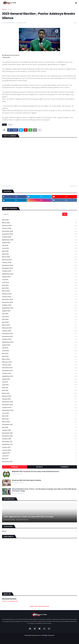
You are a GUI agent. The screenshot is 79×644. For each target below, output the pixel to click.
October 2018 (39, 439)
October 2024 (39, 271)
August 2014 (39, 453)
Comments (64, 467)
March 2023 (39, 325)
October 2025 (39, 237)
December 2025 (39, 231)
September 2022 (39, 342)
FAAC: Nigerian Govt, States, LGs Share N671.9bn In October (28, 517)
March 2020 (39, 422)
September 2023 (39, 308)
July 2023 (39, 314)
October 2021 (39, 374)
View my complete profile (10, 601)
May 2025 (39, 251)
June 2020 (39, 413)
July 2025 (39, 246)
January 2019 (39, 430)
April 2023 (39, 322)
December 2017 (39, 442)
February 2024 (39, 294)
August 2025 (39, 243)
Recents (39, 467)
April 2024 (39, 288)
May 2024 (39, 285)
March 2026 (39, 223)
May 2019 (39, 427)
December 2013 (39, 462)
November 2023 (39, 302)
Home (4, 9)
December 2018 (39, 433)
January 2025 (39, 263)
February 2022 (39, 362)
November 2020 (39, 405)
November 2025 (39, 234)
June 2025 (39, 248)
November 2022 (39, 337)
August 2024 (39, 277)
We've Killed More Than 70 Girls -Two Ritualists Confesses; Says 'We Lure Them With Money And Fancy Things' (44, 490)
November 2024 (39, 268)
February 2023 (39, 328)
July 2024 (39, 280)
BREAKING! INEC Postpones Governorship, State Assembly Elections (36, 472)
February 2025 (39, 260)
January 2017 (39, 447)
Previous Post (8, 186)
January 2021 (39, 399)
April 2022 (39, 356)
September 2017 (39, 444)
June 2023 (39, 317)
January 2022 (39, 365)
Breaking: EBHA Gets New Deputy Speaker (27, 480)
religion (10, 9)
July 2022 (39, 348)
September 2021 (39, 376)
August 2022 (39, 345)
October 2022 (39, 339)
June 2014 (39, 456)
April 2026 (39, 220)
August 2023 (39, 311)
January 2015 (39, 450)
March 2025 (39, 257)
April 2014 (39, 459)
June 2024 (39, 283)
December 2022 (39, 334)
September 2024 (39, 274)
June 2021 (39, 385)
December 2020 (39, 402)
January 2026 (39, 228)
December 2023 (39, 300)
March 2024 (39, 291)
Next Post (73, 186)
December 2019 (39, 425)
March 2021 (39, 393)
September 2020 (39, 410)
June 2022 (39, 351)
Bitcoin (39, 531)
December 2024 (39, 265)
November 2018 (39, 436)
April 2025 (39, 254)
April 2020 (39, 419)
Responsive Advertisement (39, 606)
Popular (15, 467)
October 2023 (39, 305)
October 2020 (39, 408)
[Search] (32, 214)
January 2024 (39, 297)
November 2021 (39, 371)
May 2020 (39, 416)
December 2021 (39, 368)
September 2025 (39, 240)
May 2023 (39, 319)
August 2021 (39, 379)
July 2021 (39, 382)
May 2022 (39, 354)
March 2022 (39, 359)
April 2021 (39, 391)
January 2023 (39, 331)
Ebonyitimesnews (9, 599)
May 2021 (39, 388)
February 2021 (39, 396)
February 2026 (39, 226)
